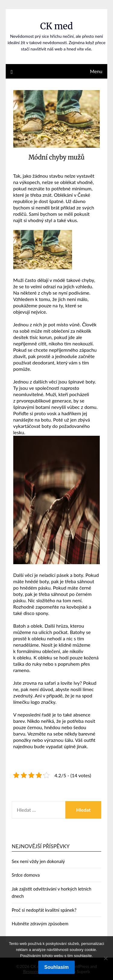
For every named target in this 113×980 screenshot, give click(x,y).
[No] (105, 958)
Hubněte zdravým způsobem (40, 923)
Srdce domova (26, 875)
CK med (56, 26)
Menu (96, 71)
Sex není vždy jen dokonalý (38, 861)
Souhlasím (56, 967)
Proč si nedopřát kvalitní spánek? (44, 910)
